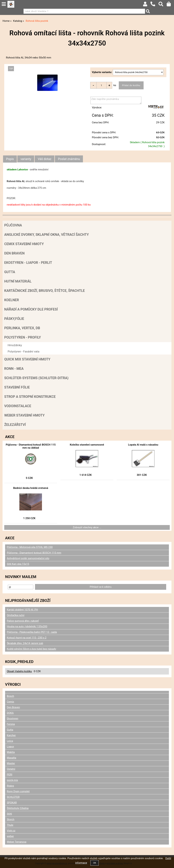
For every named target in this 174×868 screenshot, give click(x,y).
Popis (10, 159)
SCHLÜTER (13, 797)
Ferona (11, 724)
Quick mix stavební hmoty (27, 359)
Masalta (11, 758)
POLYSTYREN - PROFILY (23, 337)
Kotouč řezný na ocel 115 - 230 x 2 (27, 638)
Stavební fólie (17, 387)
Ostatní (11, 769)
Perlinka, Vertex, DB (22, 328)
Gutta (10, 272)
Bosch (10, 696)
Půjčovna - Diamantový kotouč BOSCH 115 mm (34, 553)
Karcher (11, 735)
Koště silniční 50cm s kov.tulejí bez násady (31, 649)
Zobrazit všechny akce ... (87, 527)
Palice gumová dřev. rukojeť (23, 621)
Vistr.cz (11, 831)
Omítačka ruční (16, 615)
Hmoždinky (15, 345)
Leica (10, 741)
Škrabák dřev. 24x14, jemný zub (25, 643)
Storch (11, 819)
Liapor (10, 747)
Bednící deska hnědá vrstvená (31, 488)
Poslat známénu (69, 159)
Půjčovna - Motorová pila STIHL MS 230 (30, 547)
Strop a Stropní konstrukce (30, 397)
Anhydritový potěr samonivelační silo (28, 558)
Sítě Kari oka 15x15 (18, 564)
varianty (26, 159)
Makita (11, 752)
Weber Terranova (17, 842)
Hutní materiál (18, 281)
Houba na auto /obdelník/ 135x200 (27, 626)
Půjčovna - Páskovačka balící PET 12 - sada (32, 632)
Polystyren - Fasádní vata (24, 351)
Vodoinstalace (18, 406)
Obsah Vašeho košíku (19, 671)
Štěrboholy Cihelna (18, 808)
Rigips (10, 786)
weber (10, 836)
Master (11, 763)
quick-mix (12, 780)
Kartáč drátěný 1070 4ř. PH (22, 610)
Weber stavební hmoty (24, 415)
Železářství (15, 425)
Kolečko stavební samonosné (87, 445)
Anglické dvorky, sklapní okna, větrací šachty (46, 235)
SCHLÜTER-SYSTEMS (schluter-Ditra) (36, 378)
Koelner (12, 300)
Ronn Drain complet (18, 791)
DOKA (10, 713)
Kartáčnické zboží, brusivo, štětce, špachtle (45, 291)
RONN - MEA (14, 369)
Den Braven (14, 253)
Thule (10, 825)
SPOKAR (12, 803)
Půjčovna (13, 225)
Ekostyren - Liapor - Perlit (28, 263)
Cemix (10, 702)
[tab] (10, 159)
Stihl (9, 814)
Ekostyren (12, 719)
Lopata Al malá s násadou (143, 445)
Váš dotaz (45, 159)
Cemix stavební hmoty (24, 244)
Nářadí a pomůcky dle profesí (31, 309)
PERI (10, 775)
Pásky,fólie (14, 319)
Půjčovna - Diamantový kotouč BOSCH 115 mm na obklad (31, 446)
